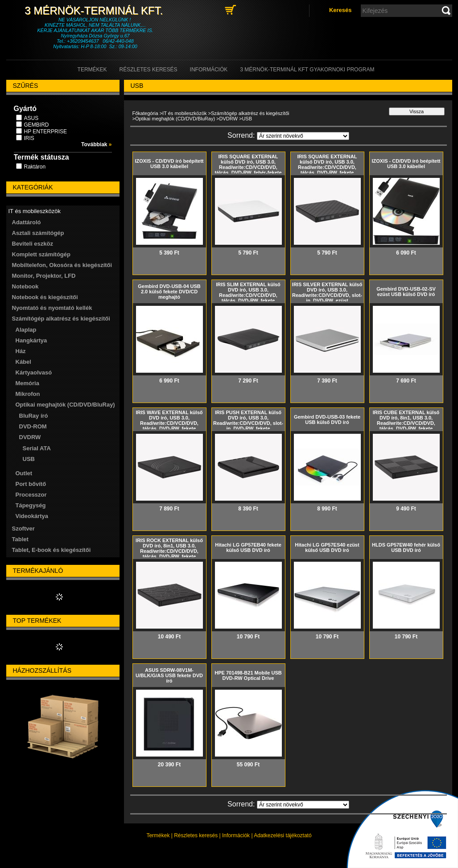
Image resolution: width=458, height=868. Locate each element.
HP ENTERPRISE (45, 132)
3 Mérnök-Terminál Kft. (95, 10)
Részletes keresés (196, 835)
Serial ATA (37, 448)
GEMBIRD (37, 125)
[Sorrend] (303, 136)
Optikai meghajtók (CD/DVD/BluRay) (175, 119)
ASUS (31, 118)
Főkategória (145, 113)
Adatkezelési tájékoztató (283, 835)
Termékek (158, 835)
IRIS (29, 138)
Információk (236, 835)
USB (29, 459)
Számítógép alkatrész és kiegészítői (250, 113)
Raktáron (35, 167)
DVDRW (229, 119)
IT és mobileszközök (184, 113)
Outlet (24, 473)
